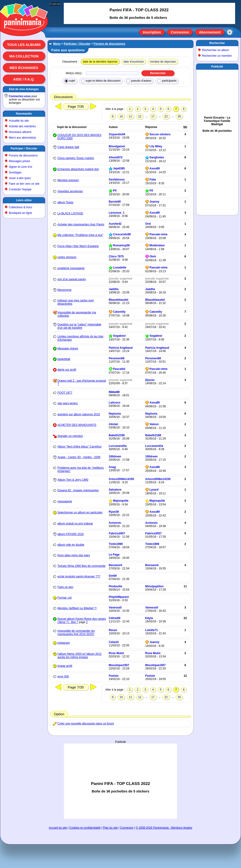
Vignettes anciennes (70, 191)
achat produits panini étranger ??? (79, 576)
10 (121, 116)
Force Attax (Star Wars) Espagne (78, 246)
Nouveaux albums (20, 132)
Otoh (153, 256)
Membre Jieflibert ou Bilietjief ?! (77, 608)
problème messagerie (71, 268)
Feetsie (114, 676)
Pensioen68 (117, 358)
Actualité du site (19, 121)
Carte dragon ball (68, 147)
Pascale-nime (159, 234)
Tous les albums (24, 45)
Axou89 (155, 168)
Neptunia (115, 414)
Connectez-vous (20, 96)
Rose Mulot (116, 653)
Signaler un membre (70, 436)
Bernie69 (115, 202)
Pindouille (115, 586)
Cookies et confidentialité (85, 828)
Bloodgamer (117, 146)
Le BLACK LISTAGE (70, 213)
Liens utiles (24, 200)
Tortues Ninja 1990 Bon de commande (81, 566)
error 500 (63, 676)
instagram (64, 643)
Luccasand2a (118, 446)
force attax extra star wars (74, 555)
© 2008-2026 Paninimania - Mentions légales (164, 828)
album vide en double (71, 545)
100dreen (115, 456)
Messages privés (20, 161)
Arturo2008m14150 (121, 479)
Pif (115, 191)
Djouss (150, 380)
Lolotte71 (151, 630)
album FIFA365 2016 (70, 534)
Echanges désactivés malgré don (78, 169)
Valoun (154, 424)
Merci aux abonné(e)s (23, 138)
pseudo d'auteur (139, 81)
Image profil (65, 666)
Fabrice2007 (117, 533)
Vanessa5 (115, 608)
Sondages (15, 172)
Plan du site (110, 828)
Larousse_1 (117, 213)
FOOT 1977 (65, 393)
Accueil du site (58, 828)
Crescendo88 (122, 234)
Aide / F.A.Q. (24, 79)
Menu (57, 44)
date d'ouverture (134, 62)
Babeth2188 (117, 435)
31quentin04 (117, 134)
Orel (148, 224)
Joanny (154, 202)
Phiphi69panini (119, 597)
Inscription (152, 32)
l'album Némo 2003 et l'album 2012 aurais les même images (79, 656)
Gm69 (113, 576)
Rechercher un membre (217, 56)
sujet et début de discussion (101, 81)
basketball (64, 359)
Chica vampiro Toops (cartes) (76, 158)
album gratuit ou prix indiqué (75, 524)
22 (166, 116)
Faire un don (65, 587)
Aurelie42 (115, 224)
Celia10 (114, 642)
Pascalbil (119, 369)
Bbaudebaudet (118, 300)
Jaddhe (114, 289)
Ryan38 (114, 512)
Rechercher (217, 43)
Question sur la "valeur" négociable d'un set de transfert (79, 326)
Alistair (114, 424)
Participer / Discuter (24, 148)
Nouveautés (24, 114)
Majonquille (121, 501)
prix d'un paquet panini (72, 279)
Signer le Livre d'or (21, 167)
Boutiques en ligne (21, 213)
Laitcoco (114, 403)
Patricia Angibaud (121, 348)
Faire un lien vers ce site (24, 184)
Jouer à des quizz (20, 178)
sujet (70, 81)
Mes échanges (24, 68)
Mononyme (64, 290)
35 (179, 116)
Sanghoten (157, 157)
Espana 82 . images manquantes (78, 490)
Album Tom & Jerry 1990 (73, 480)
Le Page (114, 555)
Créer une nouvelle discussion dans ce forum (86, 724)
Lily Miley (156, 146)
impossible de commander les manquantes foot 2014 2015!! (76, 632)
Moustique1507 (119, 665)
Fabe (153, 180)
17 (153, 116)
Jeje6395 (119, 168)
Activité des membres (22, 126)
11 (131, 116)
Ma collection (24, 56)
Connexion (180, 32)
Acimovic (115, 523)
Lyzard (154, 490)
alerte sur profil (67, 370)
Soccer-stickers (160, 134)
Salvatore (115, 490)
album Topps (65, 202)
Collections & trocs (21, 207)
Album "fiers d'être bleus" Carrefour (80, 447)
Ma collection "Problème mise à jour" (80, 235)
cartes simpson (67, 257)
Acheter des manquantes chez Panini (81, 224)
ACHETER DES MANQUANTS (77, 425)
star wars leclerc (68, 403)
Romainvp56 (121, 245)
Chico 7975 (116, 256)
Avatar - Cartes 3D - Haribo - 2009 (79, 457)
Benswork (115, 565)
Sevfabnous (117, 180)
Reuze (113, 630)
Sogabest (119, 336)
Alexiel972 (116, 157)
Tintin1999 (116, 544)
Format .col (64, 598)
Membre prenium (68, 180)
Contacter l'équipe (20, 189)
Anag (112, 467)
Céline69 (114, 618)
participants (167, 81)
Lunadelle (120, 268)
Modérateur (157, 245)
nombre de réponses (163, 62)
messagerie (65, 501)
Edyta (149, 618)
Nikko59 (114, 392)
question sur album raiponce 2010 (79, 414)
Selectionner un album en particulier (80, 512)
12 (140, 116)
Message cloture (68, 348)
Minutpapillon (154, 586)
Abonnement (210, 32)
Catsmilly (119, 312)
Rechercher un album (216, 50)
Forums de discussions (23, 156)
